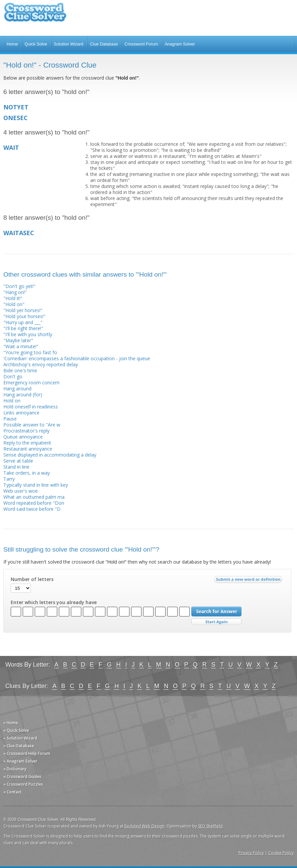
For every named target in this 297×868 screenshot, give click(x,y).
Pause (10, 419)
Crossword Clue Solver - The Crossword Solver (35, 15)
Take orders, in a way (27, 473)
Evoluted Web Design (144, 826)
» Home (11, 723)
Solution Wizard (69, 44)
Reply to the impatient (27, 443)
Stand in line (16, 467)
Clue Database (104, 44)
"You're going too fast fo (30, 352)
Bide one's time (20, 370)
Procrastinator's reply (26, 431)
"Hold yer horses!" (23, 310)
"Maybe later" (18, 340)
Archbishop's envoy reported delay (41, 364)
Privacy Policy (251, 853)
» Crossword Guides (22, 777)
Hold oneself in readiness (31, 407)
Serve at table (18, 461)
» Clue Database (19, 746)
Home (12, 44)
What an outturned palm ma (34, 497)
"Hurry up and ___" (23, 322)
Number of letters (32, 579)
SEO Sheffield (210, 826)
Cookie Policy (281, 853)
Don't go (13, 376)
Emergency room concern (31, 382)
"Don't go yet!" (19, 286)
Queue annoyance (23, 437)
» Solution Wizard (20, 738)
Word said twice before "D (32, 509)
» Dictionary (15, 769)
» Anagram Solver (20, 761)
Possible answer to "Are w (32, 425)
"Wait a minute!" (21, 346)
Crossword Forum (141, 44)
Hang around (17, 389)
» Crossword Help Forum (27, 753)
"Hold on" (14, 304)
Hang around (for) (23, 395)
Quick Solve (36, 44)
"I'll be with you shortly (28, 334)
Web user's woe (21, 491)
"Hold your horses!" (24, 316)
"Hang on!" (15, 292)
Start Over (216, 622)
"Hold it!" (13, 298)
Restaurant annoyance (28, 449)
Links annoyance (21, 413)
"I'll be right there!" (23, 328)
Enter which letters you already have (54, 602)
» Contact (13, 792)
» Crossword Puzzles (23, 784)
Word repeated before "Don (34, 503)
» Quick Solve (16, 730)
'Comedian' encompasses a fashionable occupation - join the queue (77, 358)
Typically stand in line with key (36, 485)
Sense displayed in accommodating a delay (50, 455)
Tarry (9, 479)
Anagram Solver (180, 44)
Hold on (12, 401)
